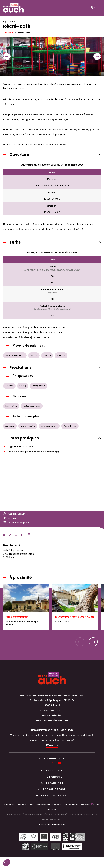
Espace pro (52, 783)
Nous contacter (52, 715)
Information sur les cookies (49, 804)
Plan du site (10, 804)
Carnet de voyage (52, 795)
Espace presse (52, 789)
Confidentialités (71, 804)
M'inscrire (52, 745)
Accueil (9, 33)
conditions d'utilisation (84, 814)
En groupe (52, 777)
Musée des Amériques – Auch (74, 617)
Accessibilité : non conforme (52, 824)
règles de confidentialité (56, 814)
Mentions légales (26, 804)
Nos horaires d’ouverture (52, 720)
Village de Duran (17, 617)
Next (97, 56)
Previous (7, 56)
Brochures (52, 771)
